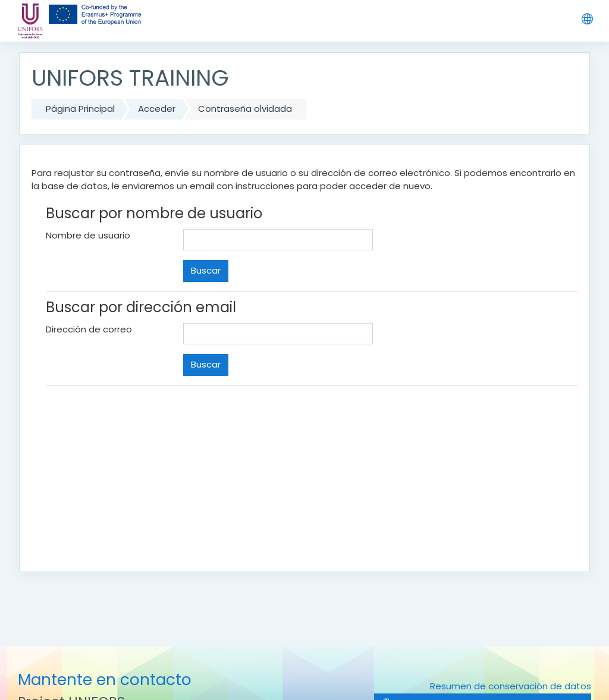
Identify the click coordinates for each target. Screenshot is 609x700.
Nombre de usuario (88, 235)
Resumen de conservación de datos (511, 686)
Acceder (157, 109)
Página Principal (80, 109)
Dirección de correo (89, 329)
